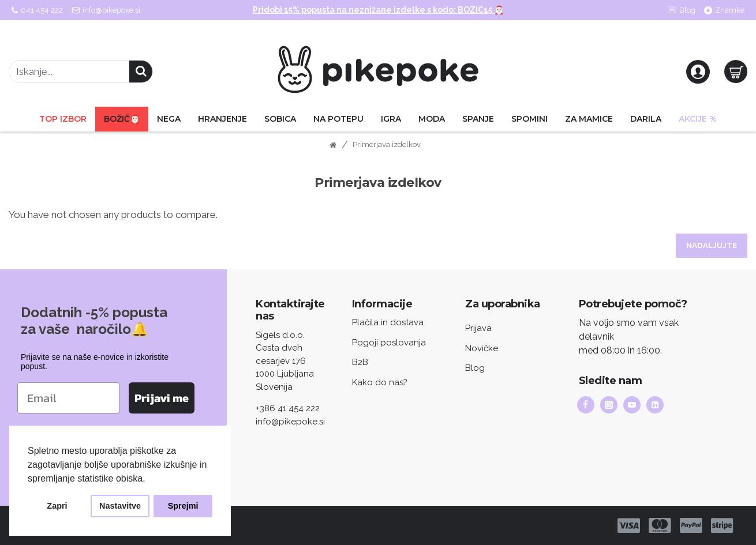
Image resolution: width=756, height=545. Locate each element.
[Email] (68, 397)
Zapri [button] (57, 506)
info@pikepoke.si (290, 422)
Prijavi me (162, 397)
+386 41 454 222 (288, 408)
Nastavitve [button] (120, 506)
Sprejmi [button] (183, 506)
